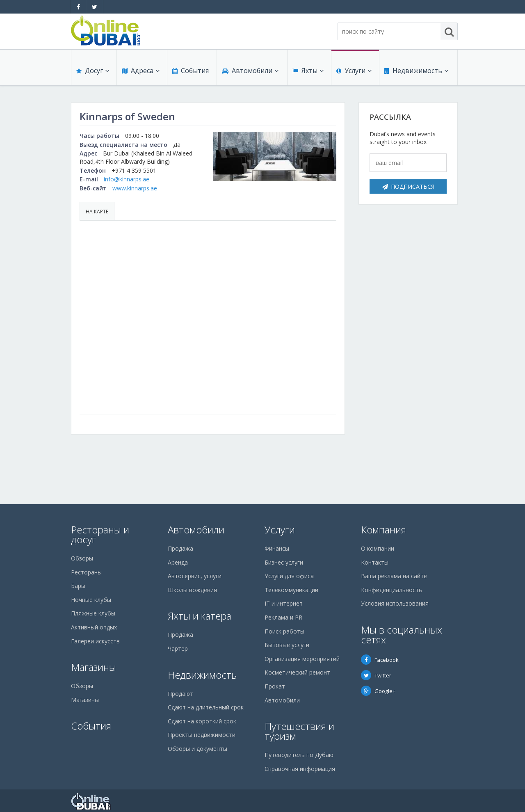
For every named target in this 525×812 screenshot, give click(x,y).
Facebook (380, 660)
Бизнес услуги (284, 562)
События (191, 71)
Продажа (180, 548)
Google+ (378, 691)
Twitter (376, 675)
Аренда (178, 562)
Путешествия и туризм (299, 731)
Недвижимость (416, 71)
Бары (78, 586)
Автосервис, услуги (195, 576)
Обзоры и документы (197, 749)
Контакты (375, 562)
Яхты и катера (200, 616)
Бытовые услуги (287, 645)
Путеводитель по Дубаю (299, 755)
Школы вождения (192, 590)
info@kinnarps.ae (127, 179)
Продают (180, 694)
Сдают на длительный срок (206, 707)
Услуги (354, 71)
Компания (383, 530)
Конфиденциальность (391, 590)
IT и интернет (284, 603)
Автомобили (250, 71)
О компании (378, 548)
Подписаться (408, 186)
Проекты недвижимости (202, 735)
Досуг (93, 71)
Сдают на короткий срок (202, 721)
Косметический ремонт (297, 672)
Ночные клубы (91, 600)
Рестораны (86, 572)
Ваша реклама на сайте (394, 576)
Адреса (141, 71)
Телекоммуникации (291, 590)
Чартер (178, 648)
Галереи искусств (95, 641)
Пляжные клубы (93, 613)
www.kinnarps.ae (135, 188)
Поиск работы (284, 631)
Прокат (275, 686)
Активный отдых (94, 627)
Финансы (277, 548)
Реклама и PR (283, 617)
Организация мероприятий (302, 659)
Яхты (308, 71)
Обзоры (82, 558)
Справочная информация (300, 769)
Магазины (94, 667)
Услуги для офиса (289, 576)
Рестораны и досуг (100, 534)
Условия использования (395, 603)
